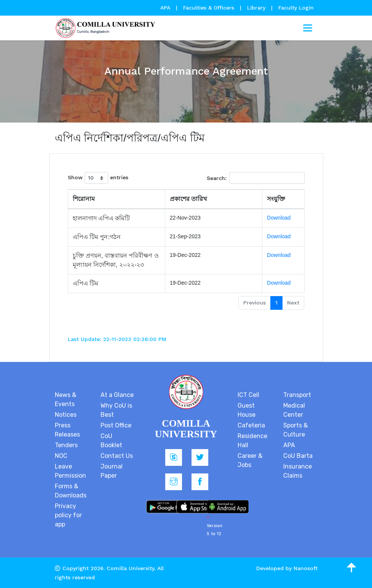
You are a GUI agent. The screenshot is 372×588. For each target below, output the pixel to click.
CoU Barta (298, 456)
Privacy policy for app (68, 515)
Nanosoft (306, 568)
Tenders (66, 445)
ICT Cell (248, 395)
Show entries (98, 178)
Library (257, 8)
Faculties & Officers (209, 8)
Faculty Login (296, 8)
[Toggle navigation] (308, 28)
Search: (256, 178)
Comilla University (130, 568)
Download (279, 218)
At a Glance (117, 395)
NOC (61, 456)
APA (166, 8)
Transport (297, 395)
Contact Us (117, 456)
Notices (66, 415)
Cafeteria (251, 425)
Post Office (116, 425)
